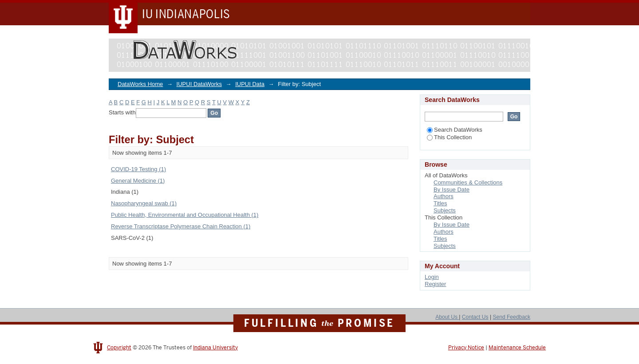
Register (435, 284)
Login (432, 277)
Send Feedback (511, 317)
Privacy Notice (466, 348)
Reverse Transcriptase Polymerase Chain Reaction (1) (181, 226)
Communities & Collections (468, 182)
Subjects (445, 210)
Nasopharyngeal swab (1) (144, 203)
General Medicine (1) (138, 181)
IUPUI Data (250, 84)
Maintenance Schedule (517, 348)
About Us (447, 317)
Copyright (119, 348)
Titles (440, 203)
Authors (444, 196)
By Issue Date (452, 190)
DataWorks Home (140, 84)
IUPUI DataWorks (199, 84)
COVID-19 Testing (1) (138, 169)
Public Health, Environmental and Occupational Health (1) (185, 215)
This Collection (449, 137)
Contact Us (475, 317)
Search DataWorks (455, 130)
